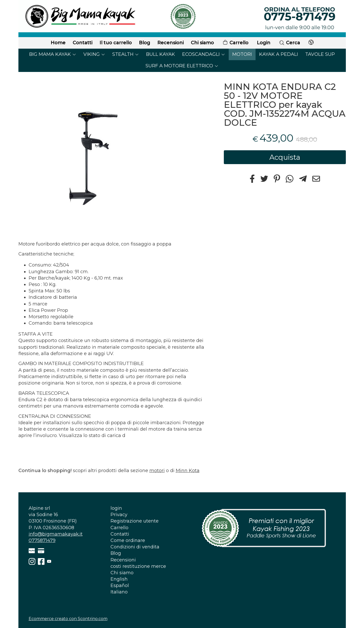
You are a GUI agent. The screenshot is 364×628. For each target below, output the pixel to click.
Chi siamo (202, 43)
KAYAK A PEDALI (279, 54)
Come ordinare (128, 540)
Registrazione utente (135, 521)
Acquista (285, 157)
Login (264, 43)
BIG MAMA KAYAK (53, 54)
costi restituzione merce (138, 566)
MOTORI (242, 54)
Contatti (82, 43)
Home (58, 43)
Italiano (119, 592)
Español (120, 586)
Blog (145, 43)
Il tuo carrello (116, 43)
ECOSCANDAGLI (204, 54)
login (116, 508)
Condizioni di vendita (135, 547)
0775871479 (42, 540)
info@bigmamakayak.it (56, 534)
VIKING (94, 54)
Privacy (119, 515)
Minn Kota (188, 471)
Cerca (289, 43)
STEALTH (126, 54)
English (119, 579)
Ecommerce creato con (68, 619)
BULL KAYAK (161, 54)
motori (157, 471)
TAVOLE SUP (320, 54)
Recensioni (170, 43)
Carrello (235, 43)
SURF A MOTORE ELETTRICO (182, 66)
